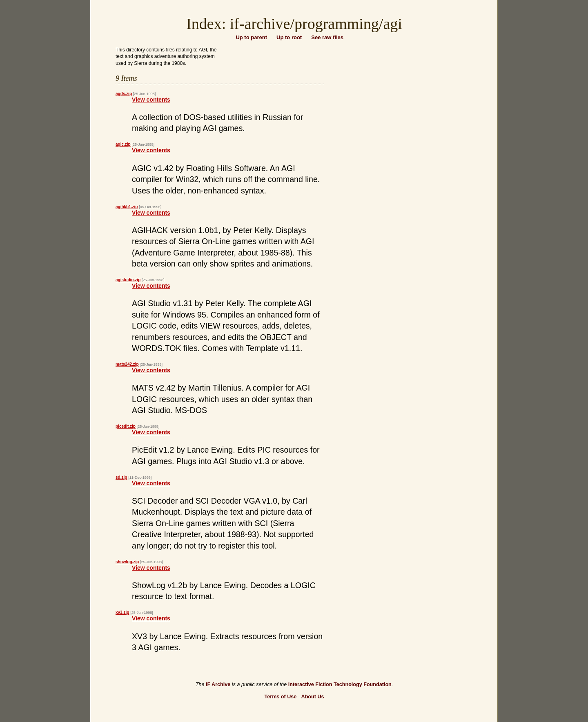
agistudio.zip (128, 280)
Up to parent (251, 37)
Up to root (289, 37)
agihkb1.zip (127, 207)
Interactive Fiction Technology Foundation (340, 684)
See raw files (327, 37)
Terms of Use (280, 697)
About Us (313, 697)
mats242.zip (127, 364)
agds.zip (124, 94)
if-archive (260, 24)
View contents (151, 100)
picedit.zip (126, 426)
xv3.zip (122, 612)
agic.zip (123, 144)
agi (392, 24)
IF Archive (218, 684)
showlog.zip (127, 562)
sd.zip (121, 477)
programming (337, 24)
